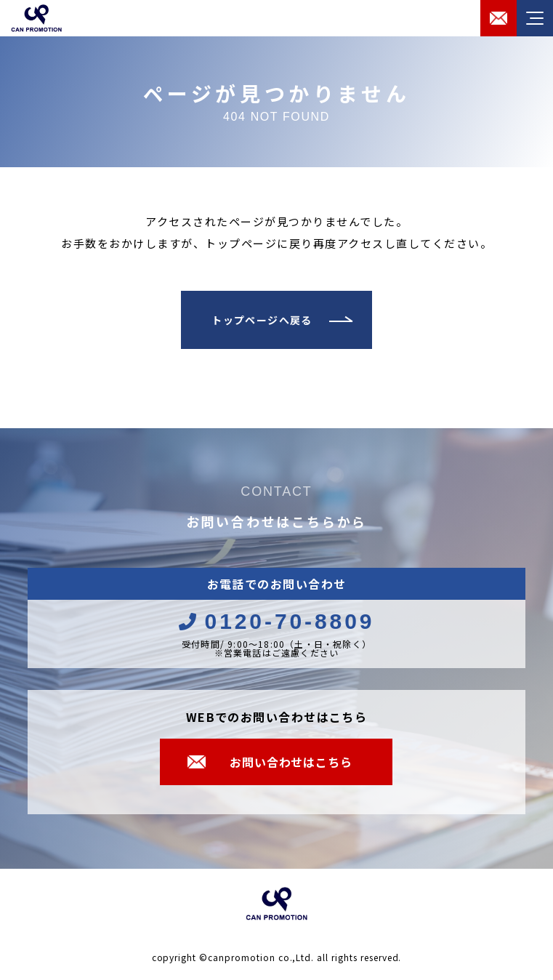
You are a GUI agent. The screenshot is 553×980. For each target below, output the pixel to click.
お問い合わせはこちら (291, 762)
